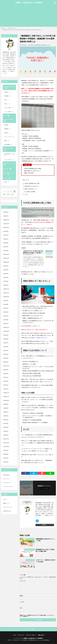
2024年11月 (6, 258)
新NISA (7, 92)
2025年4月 (6, 243)
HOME (4, 28)
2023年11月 (6, 293)
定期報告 (8, 96)
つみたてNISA (9, 108)
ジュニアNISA (9, 112)
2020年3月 (6, 427)
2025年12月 (6, 220)
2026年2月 (6, 212)
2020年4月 (6, 423)
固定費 (7, 125)
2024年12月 (6, 254)
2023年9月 (6, 300)
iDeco (7, 104)
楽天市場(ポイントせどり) (9, 155)
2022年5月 (6, 350)
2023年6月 (6, 312)
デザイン (8, 194)
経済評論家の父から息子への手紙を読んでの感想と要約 (45, 550)
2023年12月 (6, 289)
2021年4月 (6, 381)
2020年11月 (6, 397)
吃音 (7, 182)
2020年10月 (6, 400)
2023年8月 (6, 304)
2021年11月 (6, 366)
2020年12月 (6, 393)
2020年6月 (6, 416)
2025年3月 (6, 247)
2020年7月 (6, 412)
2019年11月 (6, 443)
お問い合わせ (6, 475)
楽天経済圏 (8, 145)
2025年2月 (6, 251)
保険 (46, 45)
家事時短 (8, 129)
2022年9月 (6, 335)
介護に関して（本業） (10, 164)
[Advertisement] (28, 15)
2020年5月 (6, 420)
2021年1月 (6, 389)
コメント (22, 581)
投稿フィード (6, 503)
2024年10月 (6, 262)
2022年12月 (6, 327)
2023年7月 (6, 308)
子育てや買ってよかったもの (9, 174)
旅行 (7, 116)
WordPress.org (7, 511)
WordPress (47, 640)
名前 (21, 596)
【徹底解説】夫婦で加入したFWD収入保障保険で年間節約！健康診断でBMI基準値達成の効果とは (22, 30)
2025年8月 (6, 231)
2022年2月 (6, 362)
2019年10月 (6, 447)
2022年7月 (6, 343)
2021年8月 (6, 370)
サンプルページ (7, 483)
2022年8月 (6, 339)
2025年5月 (6, 239)
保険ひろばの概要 (29, 192)
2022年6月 (6, 347)
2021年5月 (6, 377)
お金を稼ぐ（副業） (9, 149)
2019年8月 (6, 454)
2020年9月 (6, 404)
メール (22, 602)
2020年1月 (6, 435)
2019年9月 (6, 450)
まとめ (25, 194)
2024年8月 (6, 270)
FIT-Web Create (33, 640)
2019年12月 (6, 439)
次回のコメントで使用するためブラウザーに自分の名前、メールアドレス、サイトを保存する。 (37, 616)
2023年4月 (6, 320)
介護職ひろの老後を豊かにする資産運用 (28, 3)
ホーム (15, 635)
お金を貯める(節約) (11, 28)
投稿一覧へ (44, 525)
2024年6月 (6, 274)
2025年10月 (6, 227)
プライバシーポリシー (9, 486)
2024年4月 (6, 281)
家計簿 (7, 133)
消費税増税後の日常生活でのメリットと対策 (45, 540)
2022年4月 (6, 354)
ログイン (5, 499)
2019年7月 (6, 458)
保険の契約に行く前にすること (31, 186)
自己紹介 (8, 169)
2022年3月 (6, 358)
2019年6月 (6, 462)
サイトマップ (6, 479)
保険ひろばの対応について (30, 189)
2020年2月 (6, 431)
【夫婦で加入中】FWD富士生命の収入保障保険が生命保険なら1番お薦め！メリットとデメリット (33, 253)
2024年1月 (6, 285)
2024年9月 (6, 266)
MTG (7, 100)
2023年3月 (6, 324)
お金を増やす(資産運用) (30, 550)
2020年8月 (6, 408)
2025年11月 (6, 224)
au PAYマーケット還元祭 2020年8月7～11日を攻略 (46, 561)
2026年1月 (6, 216)
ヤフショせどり (9, 159)
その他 (7, 178)
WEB (4, 194)
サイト (21, 608)
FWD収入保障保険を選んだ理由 (31, 183)
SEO (12, 194)
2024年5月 (6, 277)
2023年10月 (6, 297)
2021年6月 (6, 374)
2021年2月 (6, 385)
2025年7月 (6, 235)
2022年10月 (6, 331)
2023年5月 (6, 316)
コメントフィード (7, 507)
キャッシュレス (9, 137)
